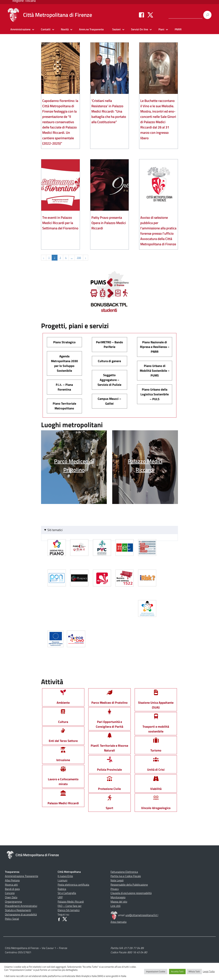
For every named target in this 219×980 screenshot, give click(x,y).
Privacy (115, 889)
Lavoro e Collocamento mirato (63, 777)
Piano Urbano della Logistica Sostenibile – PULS (155, 394)
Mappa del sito (119, 902)
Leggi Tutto (209, 971)
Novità (65, 29)
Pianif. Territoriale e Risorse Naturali (109, 744)
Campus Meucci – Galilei (109, 401)
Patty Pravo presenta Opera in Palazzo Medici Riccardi (109, 223)
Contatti (46, 29)
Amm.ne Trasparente (91, 29)
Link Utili (115, 906)
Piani (161, 29)
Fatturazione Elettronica (124, 872)
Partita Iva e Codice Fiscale (126, 876)
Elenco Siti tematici (69, 910)
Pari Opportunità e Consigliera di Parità (109, 720)
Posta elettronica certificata (73, 885)
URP (60, 897)
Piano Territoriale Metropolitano (64, 406)
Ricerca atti (11, 885)
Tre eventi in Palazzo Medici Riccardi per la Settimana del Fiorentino (60, 223)
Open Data (11, 897)
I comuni (62, 880)
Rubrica (62, 889)
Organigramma (13, 902)
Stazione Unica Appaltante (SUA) (156, 701)
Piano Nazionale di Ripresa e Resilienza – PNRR (155, 347)
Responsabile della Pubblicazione (129, 885)
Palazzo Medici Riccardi (71, 902)
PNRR (178, 29)
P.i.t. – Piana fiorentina (64, 387)
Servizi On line (140, 29)
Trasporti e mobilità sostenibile (156, 725)
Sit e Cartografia (67, 893)
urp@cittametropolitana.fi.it (141, 915)
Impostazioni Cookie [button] (156, 971)
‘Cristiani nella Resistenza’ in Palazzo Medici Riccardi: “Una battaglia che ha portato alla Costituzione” (109, 111)
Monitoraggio (118, 897)
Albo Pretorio (12, 880)
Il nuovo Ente (65, 876)
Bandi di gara (12, 889)
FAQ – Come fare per (70, 906)
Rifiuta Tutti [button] (194, 971)
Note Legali (117, 880)
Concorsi (10, 893)
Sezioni (116, 29)
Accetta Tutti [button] (177, 971)
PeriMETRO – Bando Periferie (109, 345)
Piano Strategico (64, 342)
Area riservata (118, 922)
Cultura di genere (109, 361)
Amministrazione (20, 29)
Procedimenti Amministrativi (21, 906)
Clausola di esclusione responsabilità (131, 893)
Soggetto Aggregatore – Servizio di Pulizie (109, 380)
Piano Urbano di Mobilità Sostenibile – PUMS (155, 371)
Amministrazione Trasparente (22, 876)
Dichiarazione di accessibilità (21, 914)
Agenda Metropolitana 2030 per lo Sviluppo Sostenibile (64, 363)
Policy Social (12, 919)
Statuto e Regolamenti (18, 910)
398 (79, 258)
